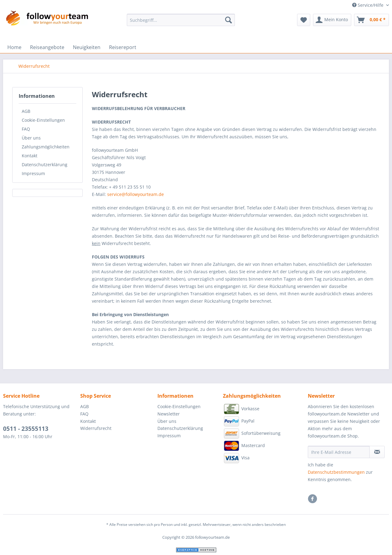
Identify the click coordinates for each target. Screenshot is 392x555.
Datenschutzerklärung (45, 165)
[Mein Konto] (332, 20)
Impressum (33, 173)
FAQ (26, 129)
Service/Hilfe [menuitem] (368, 5)
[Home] (14, 47)
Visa (236, 458)
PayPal (239, 421)
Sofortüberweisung (252, 434)
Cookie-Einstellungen (43, 120)
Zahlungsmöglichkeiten (46, 147)
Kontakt (30, 156)
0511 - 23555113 (26, 429)
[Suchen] (228, 20)
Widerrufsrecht (96, 428)
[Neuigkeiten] (87, 47)
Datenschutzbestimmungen (336, 472)
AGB (26, 111)
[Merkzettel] (304, 20)
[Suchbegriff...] (181, 20)
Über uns (31, 138)
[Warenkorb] (371, 20)
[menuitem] (181, 23)
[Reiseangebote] (47, 47)
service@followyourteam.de (136, 194)
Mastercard (244, 446)
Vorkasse (241, 409)
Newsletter (169, 414)
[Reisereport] (123, 47)
